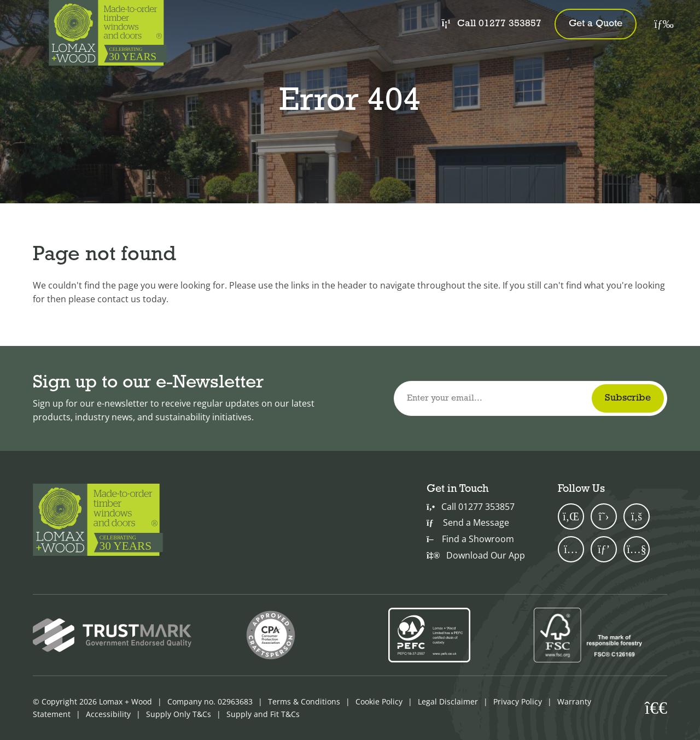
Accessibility (108, 714)
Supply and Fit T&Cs (263, 714)
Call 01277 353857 (492, 23)
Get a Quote (596, 24)
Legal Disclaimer (448, 701)
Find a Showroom (470, 539)
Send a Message (468, 522)
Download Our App (476, 555)
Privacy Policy (518, 701)
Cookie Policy (379, 701)
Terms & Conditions (304, 701)
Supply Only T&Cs (179, 714)
